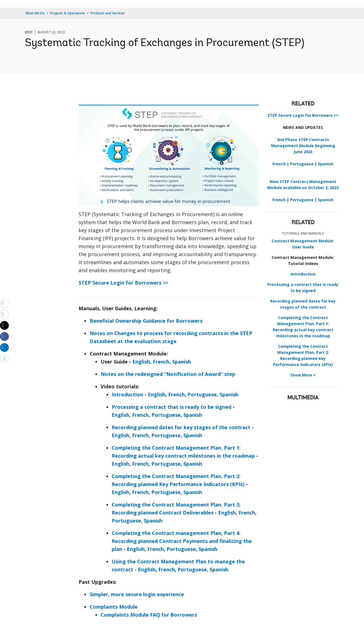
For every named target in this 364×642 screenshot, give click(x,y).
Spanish (181, 362)
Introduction (127, 394)
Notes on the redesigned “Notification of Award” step (168, 374)
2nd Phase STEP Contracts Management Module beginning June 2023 (303, 146)
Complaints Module (114, 607)
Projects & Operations (68, 13)
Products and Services (108, 13)
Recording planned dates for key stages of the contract (181, 427)
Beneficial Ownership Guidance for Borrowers (146, 321)
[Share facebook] (4, 336)
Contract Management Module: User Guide (303, 244)
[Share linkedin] (4, 347)
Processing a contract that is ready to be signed (172, 407)
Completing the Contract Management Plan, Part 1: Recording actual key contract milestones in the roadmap (303, 327)
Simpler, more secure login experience (137, 594)
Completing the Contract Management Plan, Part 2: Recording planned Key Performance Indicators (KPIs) (303, 355)
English (141, 362)
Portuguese (202, 394)
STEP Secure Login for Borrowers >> (123, 283)
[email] (4, 303)
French (161, 362)
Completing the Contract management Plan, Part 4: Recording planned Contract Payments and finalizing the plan (182, 541)
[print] (4, 314)
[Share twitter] (4, 325)
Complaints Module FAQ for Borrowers (149, 615)
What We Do (35, 13)
